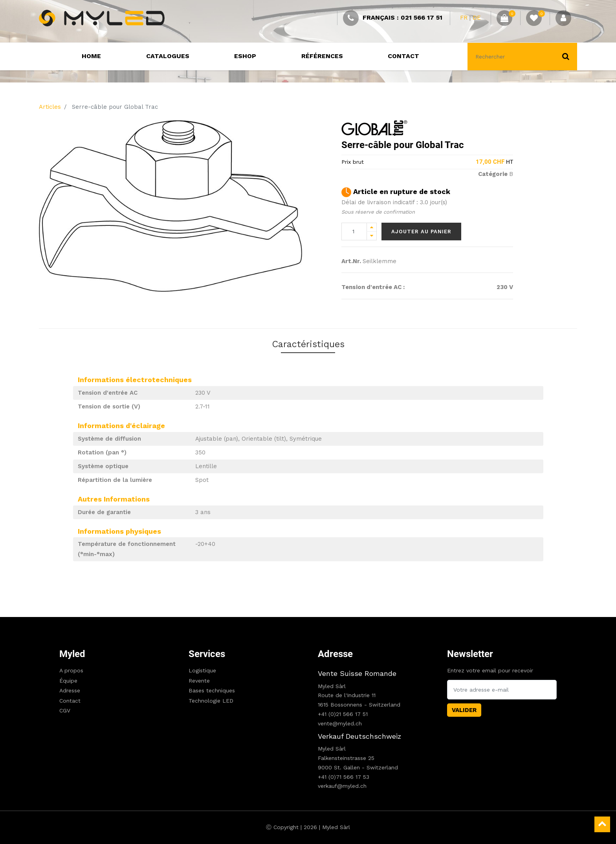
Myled (72, 654)
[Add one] (372, 227)
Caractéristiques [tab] (308, 346)
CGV (65, 710)
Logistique (202, 670)
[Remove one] (372, 236)
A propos (71, 670)
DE (477, 18)
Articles (50, 107)
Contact (70, 701)
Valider (464, 710)
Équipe (68, 681)
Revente (199, 681)
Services (207, 654)
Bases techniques (212, 690)
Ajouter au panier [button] (421, 232)
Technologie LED (211, 701)
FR (464, 18)
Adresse (70, 690)
